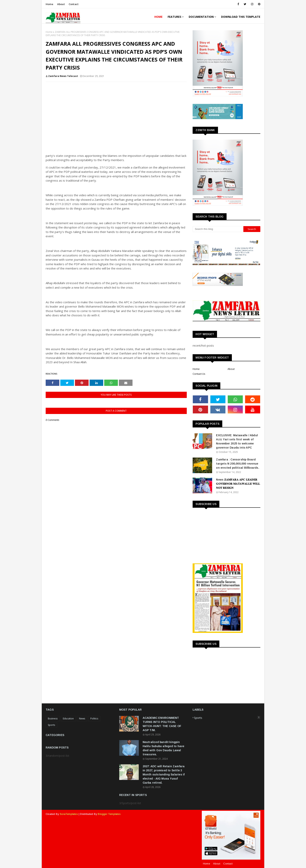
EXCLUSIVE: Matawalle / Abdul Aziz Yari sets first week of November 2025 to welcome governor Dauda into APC (237, 441)
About (61, 4)
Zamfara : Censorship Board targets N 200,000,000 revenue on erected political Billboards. (238, 464)
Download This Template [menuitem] (241, 17)
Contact (74, 4)
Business (53, 719)
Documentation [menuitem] (201, 17)
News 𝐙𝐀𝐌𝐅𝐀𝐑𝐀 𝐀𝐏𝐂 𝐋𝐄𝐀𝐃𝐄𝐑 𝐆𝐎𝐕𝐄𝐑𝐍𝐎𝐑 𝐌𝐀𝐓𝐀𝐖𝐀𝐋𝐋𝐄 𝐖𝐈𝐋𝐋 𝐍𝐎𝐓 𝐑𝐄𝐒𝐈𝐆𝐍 (238, 484)
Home (49, 4)
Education (68, 719)
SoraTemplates (69, 814)
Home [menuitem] (158, 17)
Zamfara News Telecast (63, 76)
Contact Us (199, 374)
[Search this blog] (218, 229)
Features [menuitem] (174, 17)
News (82, 719)
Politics (94, 719)
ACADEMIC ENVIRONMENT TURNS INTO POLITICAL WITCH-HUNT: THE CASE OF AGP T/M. (162, 724)
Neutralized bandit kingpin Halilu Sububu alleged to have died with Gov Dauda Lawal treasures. (164, 748)
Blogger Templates (109, 814)
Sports (51, 725)
